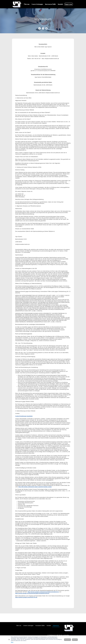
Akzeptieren (68, 640)
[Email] (46, 28)
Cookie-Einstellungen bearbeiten (24, 416)
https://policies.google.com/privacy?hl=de (26, 597)
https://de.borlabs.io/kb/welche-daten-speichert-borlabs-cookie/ (35, 487)
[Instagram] (43, 28)
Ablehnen (75, 640)
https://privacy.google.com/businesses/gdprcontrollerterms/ (43, 592)
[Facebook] (40, 28)
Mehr (12, 642)
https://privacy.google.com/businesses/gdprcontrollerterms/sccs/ (32, 593)
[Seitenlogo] (17, 4)
